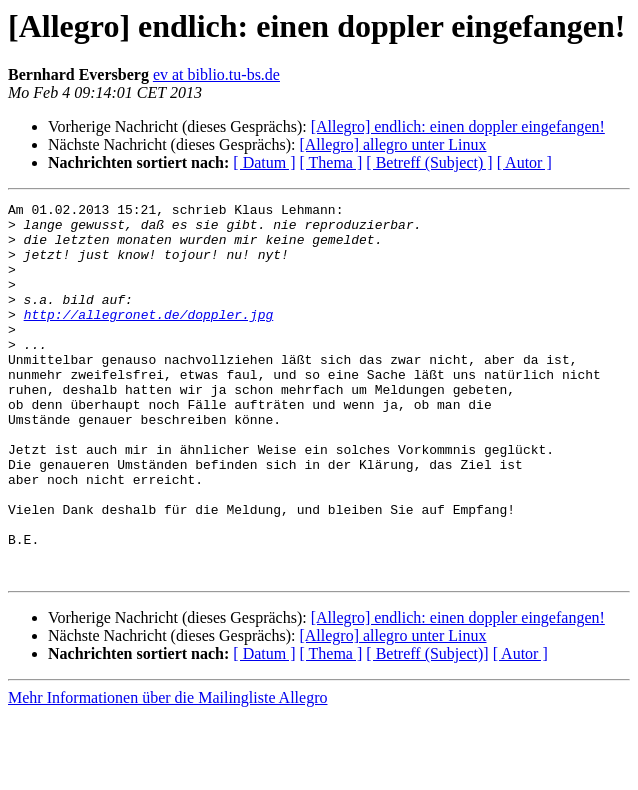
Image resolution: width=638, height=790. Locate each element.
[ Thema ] (331, 162)
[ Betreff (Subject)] (427, 728)
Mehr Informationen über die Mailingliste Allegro (167, 772)
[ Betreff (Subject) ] (429, 162)
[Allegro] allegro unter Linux (392, 144)
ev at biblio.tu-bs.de (216, 74)
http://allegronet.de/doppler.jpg (149, 338)
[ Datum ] (264, 162)
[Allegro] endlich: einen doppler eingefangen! (458, 126)
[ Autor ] (524, 162)
